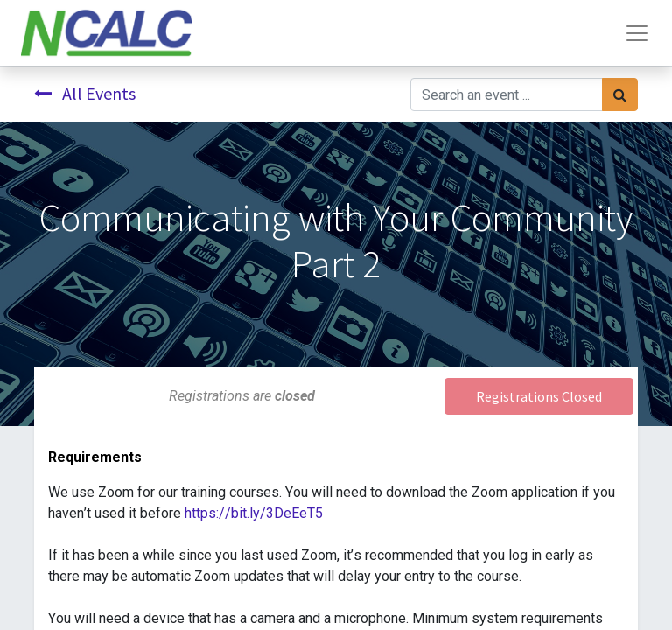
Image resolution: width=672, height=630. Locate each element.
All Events (85, 93)
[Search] (620, 94)
